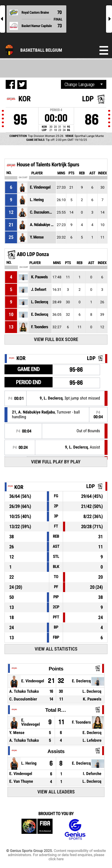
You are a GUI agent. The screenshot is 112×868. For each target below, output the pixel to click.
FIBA (37, 830)
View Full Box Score (56, 339)
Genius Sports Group (75, 830)
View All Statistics (56, 649)
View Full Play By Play (56, 462)
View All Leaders (56, 792)
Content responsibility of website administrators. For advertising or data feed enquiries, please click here (57, 855)
